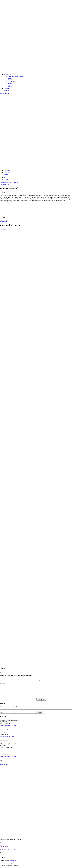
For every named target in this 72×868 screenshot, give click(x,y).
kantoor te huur (5, 93)
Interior (10, 78)
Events (10, 87)
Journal (6, 174)
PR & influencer (12, 80)
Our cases (7, 88)
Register (39, 712)
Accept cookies (8, 864)
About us (6, 90)
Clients (6, 176)
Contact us (3, 229)
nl (4, 856)
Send (41, 699)
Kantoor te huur (5, 184)
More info (13, 861)
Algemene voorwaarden (7, 843)
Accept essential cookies (11, 866)
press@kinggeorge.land (7, 736)
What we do (7, 75)
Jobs (5, 177)
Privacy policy (4, 846)
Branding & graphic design (16, 76)
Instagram (3, 182)
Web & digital (12, 82)
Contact (6, 179)
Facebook (9, 182)
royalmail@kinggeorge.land (8, 725)
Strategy (10, 83)
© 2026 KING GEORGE (8, 849)
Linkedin (15, 182)
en (4, 857)
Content (10, 85)
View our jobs (4, 764)
